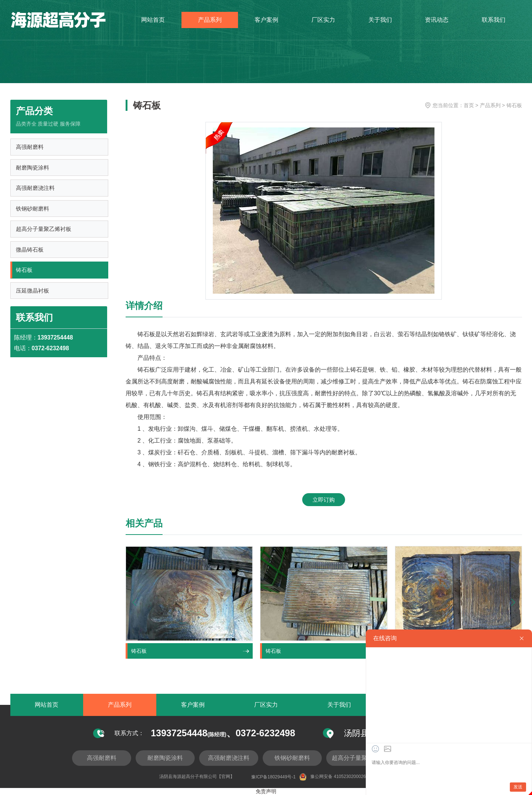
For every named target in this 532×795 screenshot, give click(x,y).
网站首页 (153, 22)
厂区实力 (323, 22)
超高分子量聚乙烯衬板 (44, 232)
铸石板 (25, 274)
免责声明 (266, 792)
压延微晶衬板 (33, 295)
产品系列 (210, 22)
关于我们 (380, 22)
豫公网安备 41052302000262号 (336, 777)
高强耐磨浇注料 (36, 190)
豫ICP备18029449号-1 (273, 777)
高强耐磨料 (30, 148)
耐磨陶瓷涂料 (33, 169)
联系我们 (494, 22)
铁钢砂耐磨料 (33, 211)
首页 (469, 105)
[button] (513, 603)
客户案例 (266, 22)
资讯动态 (437, 22)
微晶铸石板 (30, 253)
